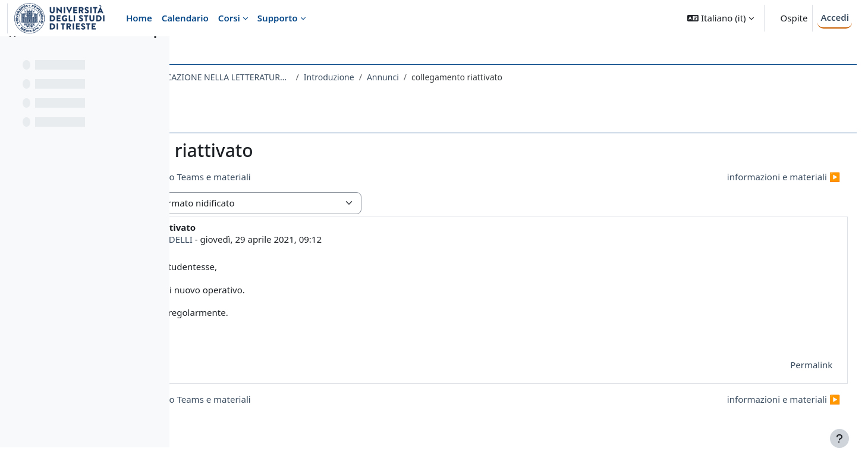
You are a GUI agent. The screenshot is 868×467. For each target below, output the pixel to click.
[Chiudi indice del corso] (12, 54)
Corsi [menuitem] (229, 18)
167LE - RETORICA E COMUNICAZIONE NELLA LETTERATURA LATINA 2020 (312, 77)
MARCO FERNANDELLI (286, 239)
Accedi (835, 17)
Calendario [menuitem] (185, 18)
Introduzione (468, 77)
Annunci (522, 77)
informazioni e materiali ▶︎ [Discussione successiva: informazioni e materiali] (761, 177)
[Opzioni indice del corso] (155, 54)
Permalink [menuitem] (789, 365)
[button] (720, 18)
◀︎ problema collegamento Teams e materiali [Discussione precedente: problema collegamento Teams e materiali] (295, 177)
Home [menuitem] (139, 18)
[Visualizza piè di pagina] (839, 438)
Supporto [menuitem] (278, 18)
